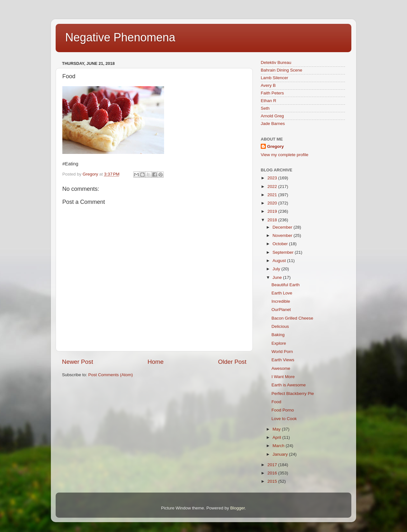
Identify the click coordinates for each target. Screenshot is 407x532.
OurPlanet (281, 310)
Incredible (281, 301)
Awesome (281, 368)
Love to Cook (284, 419)
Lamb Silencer (274, 78)
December (283, 227)
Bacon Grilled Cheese (292, 318)
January (281, 454)
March (279, 446)
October (281, 244)
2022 (273, 187)
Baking (278, 335)
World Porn (282, 352)
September (284, 252)
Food (276, 402)
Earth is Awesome (289, 385)
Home (155, 362)
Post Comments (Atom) (111, 375)
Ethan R (269, 101)
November (283, 235)
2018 (273, 220)
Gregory (276, 146)
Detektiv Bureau (276, 62)
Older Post (232, 362)
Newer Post (78, 362)
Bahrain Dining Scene (282, 70)
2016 (273, 473)
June (278, 277)
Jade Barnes (273, 124)
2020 (273, 203)
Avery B (268, 85)
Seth (265, 108)
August (280, 261)
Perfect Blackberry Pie (293, 394)
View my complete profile (285, 155)
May (277, 429)
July (277, 269)
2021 (273, 195)
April (277, 437)
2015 (273, 481)
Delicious (280, 326)
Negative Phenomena (120, 37)
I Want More (283, 377)
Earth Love (282, 293)
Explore (279, 343)
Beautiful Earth (286, 285)
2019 (273, 211)
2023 (273, 178)
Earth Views (283, 360)
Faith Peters (272, 93)
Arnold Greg (272, 116)
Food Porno (283, 410)
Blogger (238, 508)
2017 (273, 465)
